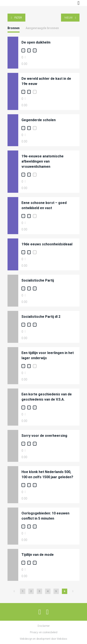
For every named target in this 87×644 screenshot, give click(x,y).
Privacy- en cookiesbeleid (44, 632)
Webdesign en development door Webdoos (43, 639)
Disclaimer (44, 626)
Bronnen (14, 28)
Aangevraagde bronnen (42, 28)
